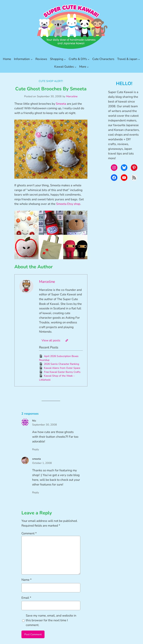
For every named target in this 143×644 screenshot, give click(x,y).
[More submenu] (88, 67)
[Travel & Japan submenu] (139, 59)
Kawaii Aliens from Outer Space (62, 368)
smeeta (37, 459)
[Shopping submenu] (65, 59)
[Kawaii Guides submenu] (75, 67)
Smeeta (61, 104)
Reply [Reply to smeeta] (36, 492)
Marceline (72, 96)
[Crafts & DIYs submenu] (88, 59)
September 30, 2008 (45, 425)
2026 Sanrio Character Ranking (62, 364)
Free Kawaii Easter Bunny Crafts (62, 372)
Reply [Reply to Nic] (36, 449)
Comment (29, 533)
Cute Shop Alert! (51, 81)
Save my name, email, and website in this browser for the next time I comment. (51, 620)
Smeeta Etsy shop (68, 204)
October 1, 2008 (42, 463)
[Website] (67, 340)
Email (26, 598)
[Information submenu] (32, 59)
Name (27, 580)
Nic (34, 421)
